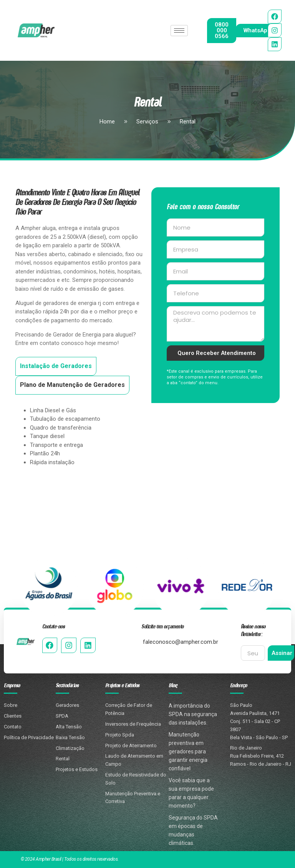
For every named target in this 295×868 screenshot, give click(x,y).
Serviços (140, 122)
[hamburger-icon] (179, 31)
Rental (181, 122)
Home (107, 122)
